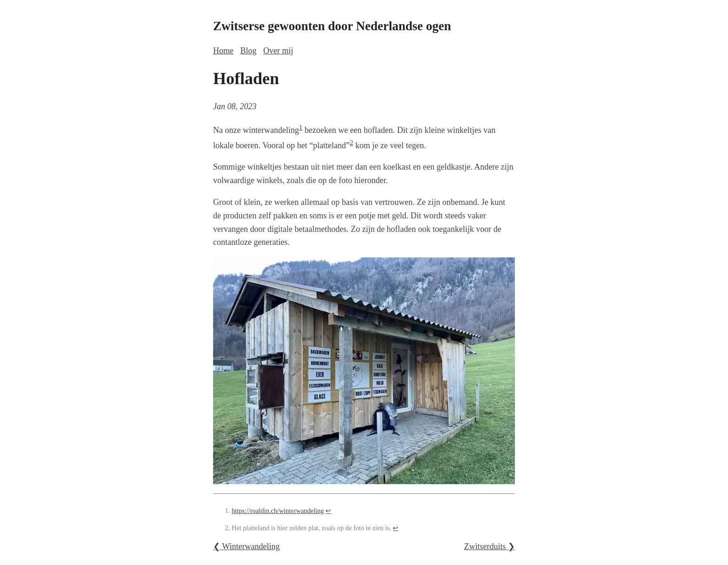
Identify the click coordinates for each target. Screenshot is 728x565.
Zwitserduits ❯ (490, 546)
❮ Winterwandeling (246, 546)
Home (223, 51)
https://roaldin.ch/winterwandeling (278, 511)
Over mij (278, 51)
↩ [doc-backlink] (328, 511)
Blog (249, 51)
